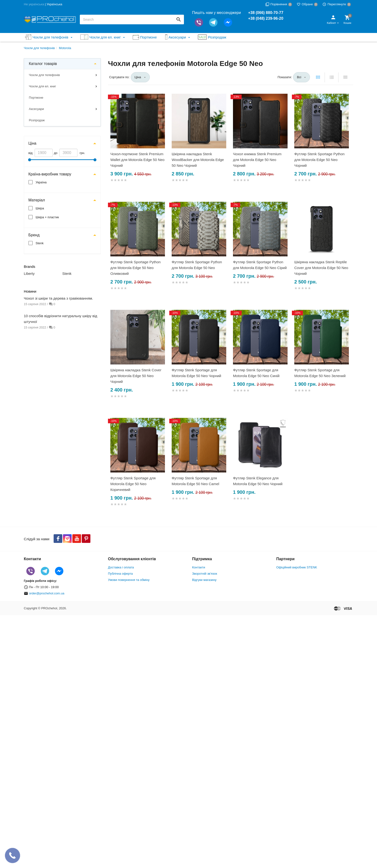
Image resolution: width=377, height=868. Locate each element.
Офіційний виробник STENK (297, 567)
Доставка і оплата (121, 567)
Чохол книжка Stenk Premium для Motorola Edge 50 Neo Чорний (257, 160)
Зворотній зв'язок (205, 574)
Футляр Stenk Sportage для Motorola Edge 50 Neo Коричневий (133, 484)
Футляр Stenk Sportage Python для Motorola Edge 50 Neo (197, 265)
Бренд (34, 235)
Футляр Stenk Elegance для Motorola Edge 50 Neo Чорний (258, 481)
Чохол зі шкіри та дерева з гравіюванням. (58, 298)
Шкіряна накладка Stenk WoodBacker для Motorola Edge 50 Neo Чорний (198, 160)
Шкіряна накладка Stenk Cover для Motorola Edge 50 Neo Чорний (136, 376)
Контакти (199, 567)
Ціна (32, 143)
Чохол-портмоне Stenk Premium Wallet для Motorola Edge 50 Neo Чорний (137, 160)
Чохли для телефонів (44, 75)
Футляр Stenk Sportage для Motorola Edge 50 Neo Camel (195, 481)
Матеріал (37, 200)
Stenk (40, 243)
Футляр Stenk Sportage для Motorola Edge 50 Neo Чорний (196, 373)
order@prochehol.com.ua (47, 593)
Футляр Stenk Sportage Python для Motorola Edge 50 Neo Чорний (319, 160)
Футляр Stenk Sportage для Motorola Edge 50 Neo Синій (256, 373)
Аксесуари (36, 109)
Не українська (34, 4)
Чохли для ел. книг (42, 86)
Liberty (29, 273)
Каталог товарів (43, 64)
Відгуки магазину (204, 580)
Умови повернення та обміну (129, 580)
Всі (299, 77)
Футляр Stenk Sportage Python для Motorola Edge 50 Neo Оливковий (135, 268)
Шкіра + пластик (47, 217)
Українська (54, 4)
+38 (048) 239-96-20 (266, 18)
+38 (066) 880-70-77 (266, 13)
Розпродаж (37, 120)
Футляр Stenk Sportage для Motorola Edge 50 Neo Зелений (320, 373)
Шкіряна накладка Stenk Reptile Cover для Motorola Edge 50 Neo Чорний (321, 268)
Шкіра (40, 208)
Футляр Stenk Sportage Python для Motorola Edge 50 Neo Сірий (260, 265)
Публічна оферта (120, 574)
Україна (41, 182)
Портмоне (36, 98)
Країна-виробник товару (50, 174)
